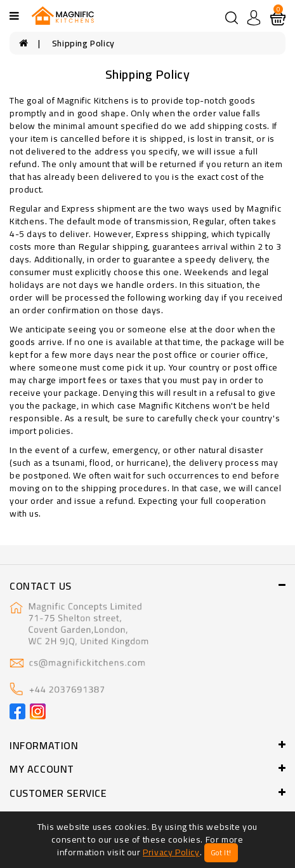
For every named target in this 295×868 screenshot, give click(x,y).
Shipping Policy (83, 43)
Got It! (221, 853)
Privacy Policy (171, 852)
